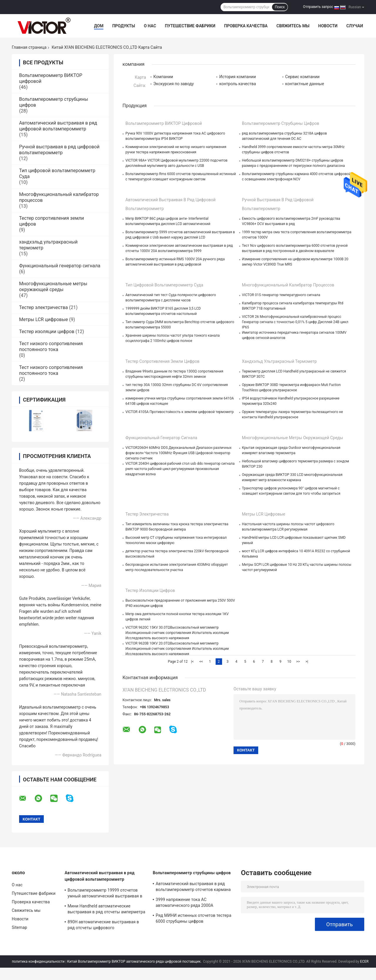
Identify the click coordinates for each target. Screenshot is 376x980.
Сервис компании (302, 77)
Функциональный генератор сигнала (60, 266)
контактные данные (305, 84)
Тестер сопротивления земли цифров (162, 361)
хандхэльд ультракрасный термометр (280, 361)
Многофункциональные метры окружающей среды (53, 287)
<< (201, 662)
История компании (237, 77)
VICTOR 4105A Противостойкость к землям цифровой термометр (180, 412)
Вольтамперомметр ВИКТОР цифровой (164, 123)
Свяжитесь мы (293, 26)
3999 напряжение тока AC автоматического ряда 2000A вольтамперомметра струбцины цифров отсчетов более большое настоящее (195, 903)
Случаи (355, 26)
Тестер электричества (43, 307)
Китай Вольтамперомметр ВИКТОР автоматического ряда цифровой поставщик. (135, 961)
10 (289, 662)
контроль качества (237, 84)
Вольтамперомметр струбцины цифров (281, 123)
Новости (328, 26)
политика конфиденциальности (38, 961)
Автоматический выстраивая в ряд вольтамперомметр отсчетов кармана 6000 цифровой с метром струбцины (193, 887)
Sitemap (19, 927)
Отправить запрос (318, 7)
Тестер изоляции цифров (47, 332)
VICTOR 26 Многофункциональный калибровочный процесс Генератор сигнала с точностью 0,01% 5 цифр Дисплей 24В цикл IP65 (295, 322)
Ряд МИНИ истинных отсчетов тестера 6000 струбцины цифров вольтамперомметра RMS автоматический (193, 919)
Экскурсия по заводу (174, 84)
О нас (150, 26)
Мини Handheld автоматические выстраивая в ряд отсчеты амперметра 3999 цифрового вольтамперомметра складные (106, 910)
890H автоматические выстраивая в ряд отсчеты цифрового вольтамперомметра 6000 (103, 926)
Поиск (280, 7)
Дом (99, 26)
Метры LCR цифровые (43, 319)
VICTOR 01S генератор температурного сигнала (281, 295)
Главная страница (29, 47)
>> (298, 662)
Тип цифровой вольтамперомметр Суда (164, 285)
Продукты (124, 26)
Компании (163, 77)
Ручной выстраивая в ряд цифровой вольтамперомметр (59, 150)
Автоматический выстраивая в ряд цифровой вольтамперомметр (58, 126)
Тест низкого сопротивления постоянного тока (51, 346)
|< (192, 662)
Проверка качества (246, 26)
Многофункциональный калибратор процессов (288, 285)
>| (307, 662)
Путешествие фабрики (190, 26)
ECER (364, 961)
